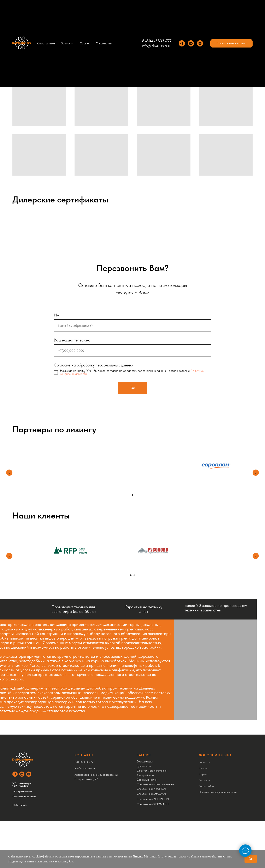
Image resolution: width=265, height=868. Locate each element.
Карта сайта (206, 786)
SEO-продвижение (22, 792)
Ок (251, 859)
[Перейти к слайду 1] (132, 495)
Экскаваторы (145, 761)
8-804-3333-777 (157, 41)
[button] (231, 43)
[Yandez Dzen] (200, 43)
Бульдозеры (144, 766)
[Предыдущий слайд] (9, 473)
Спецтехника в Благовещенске (155, 784)
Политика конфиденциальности (218, 792)
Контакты (204, 780)
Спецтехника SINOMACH (153, 804)
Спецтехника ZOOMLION (153, 799)
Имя (58, 315)
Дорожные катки (147, 780)
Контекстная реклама (24, 797)
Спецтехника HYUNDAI (151, 789)
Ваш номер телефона (72, 340)
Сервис (85, 43)
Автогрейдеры (145, 775)
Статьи (203, 768)
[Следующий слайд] (256, 473)
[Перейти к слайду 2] (134, 575)
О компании (104, 43)
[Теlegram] (182, 43)
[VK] (191, 43)
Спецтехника (46, 43)
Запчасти (67, 43)
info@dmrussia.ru (156, 46)
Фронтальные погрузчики (152, 770)
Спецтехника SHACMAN (152, 794)
